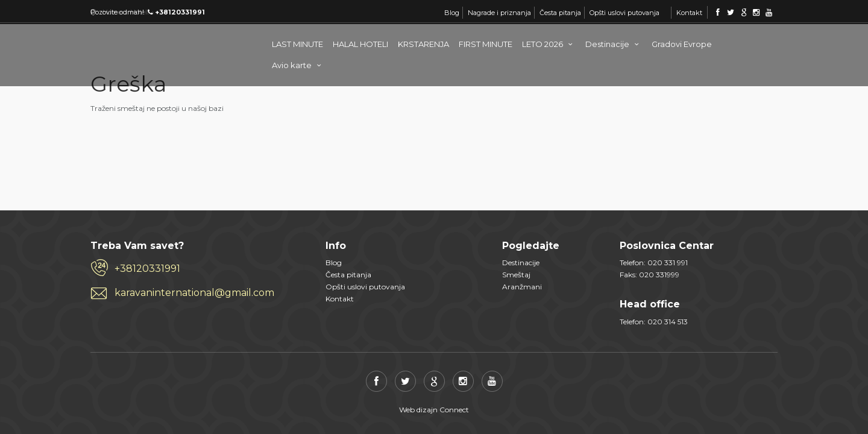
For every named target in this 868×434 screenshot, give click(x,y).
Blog (452, 13)
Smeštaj (516, 275)
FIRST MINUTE (486, 44)
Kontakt (689, 13)
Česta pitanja (560, 13)
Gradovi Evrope (682, 44)
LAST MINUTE (297, 44)
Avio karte (298, 65)
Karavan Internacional (139, 42)
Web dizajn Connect (434, 410)
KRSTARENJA (423, 44)
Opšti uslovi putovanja (624, 13)
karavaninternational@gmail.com (194, 293)
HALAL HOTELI (360, 44)
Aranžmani (522, 287)
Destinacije (614, 44)
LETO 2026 (549, 44)
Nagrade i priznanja (499, 13)
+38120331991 (147, 269)
